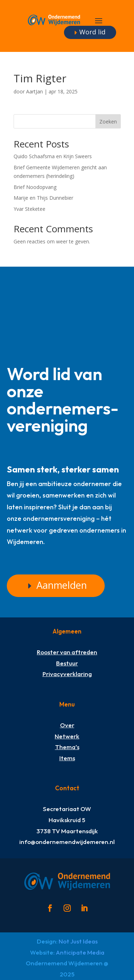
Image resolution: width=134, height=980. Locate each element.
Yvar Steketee (29, 209)
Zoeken (108, 122)
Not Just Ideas (78, 941)
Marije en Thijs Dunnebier (43, 198)
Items (67, 758)
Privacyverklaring (67, 674)
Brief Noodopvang (35, 187)
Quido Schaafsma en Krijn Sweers (53, 156)
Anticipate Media (80, 952)
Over (67, 725)
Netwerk (67, 736)
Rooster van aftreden (67, 652)
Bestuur (67, 663)
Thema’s (67, 747)
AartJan (34, 91)
